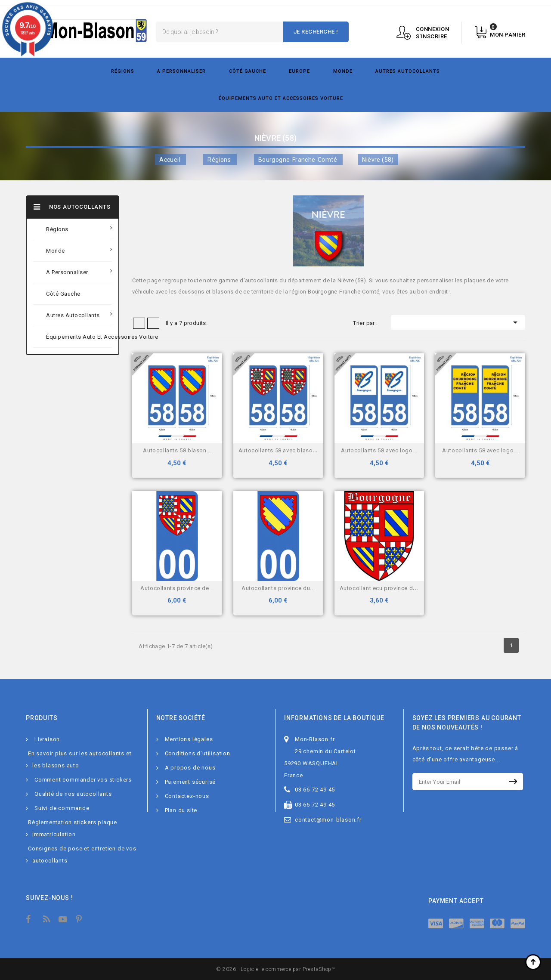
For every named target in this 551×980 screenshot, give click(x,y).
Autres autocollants (408, 71)
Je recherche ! (316, 32)
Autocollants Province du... (278, 588)
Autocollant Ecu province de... (380, 588)
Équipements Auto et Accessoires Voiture (281, 98)
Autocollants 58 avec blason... (280, 450)
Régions (123, 71)
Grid (139, 323)
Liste (153, 323)
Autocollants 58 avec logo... (379, 450)
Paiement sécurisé (190, 782)
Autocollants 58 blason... (177, 450)
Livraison (47, 739)
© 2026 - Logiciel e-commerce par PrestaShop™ (275, 969)
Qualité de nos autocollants (73, 794)
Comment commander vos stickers (83, 780)
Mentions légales (189, 739)
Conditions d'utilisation (198, 753)
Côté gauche (248, 71)
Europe (299, 71)
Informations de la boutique (334, 718)
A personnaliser (181, 71)
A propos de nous (190, 768)
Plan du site (181, 810)
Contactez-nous (187, 796)
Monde (343, 71)
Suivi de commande (62, 808)
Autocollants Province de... (177, 588)
